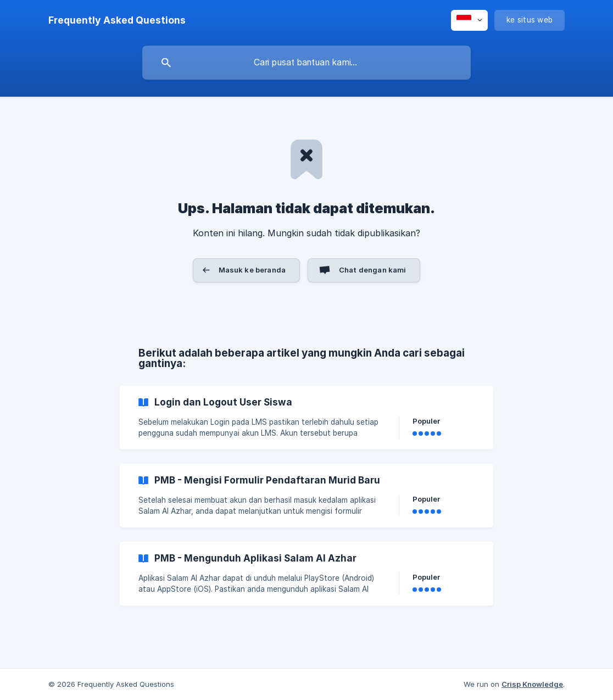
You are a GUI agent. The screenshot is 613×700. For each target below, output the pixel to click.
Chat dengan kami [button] (372, 270)
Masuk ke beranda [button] (252, 270)
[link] (306, 418)
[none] (117, 20)
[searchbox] (306, 63)
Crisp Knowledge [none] (532, 684)
